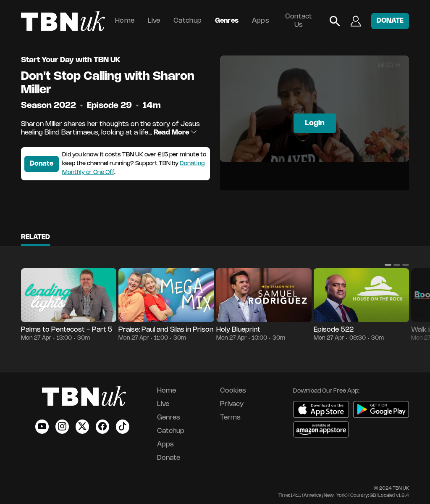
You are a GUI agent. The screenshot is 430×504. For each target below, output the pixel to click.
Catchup (187, 21)
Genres (227, 21)
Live (154, 21)
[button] (388, 265)
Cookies (233, 391)
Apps (261, 21)
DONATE (390, 21)
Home (125, 21)
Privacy (232, 404)
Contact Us (299, 21)
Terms (230, 418)
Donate (42, 164)
